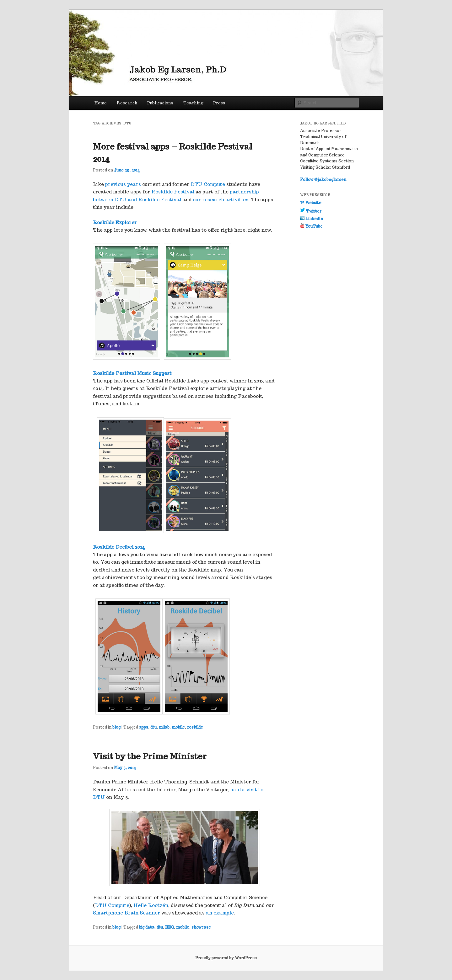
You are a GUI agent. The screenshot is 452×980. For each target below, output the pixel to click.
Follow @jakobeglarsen (323, 179)
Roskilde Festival (173, 192)
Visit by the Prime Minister (150, 756)
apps (144, 727)
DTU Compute (208, 184)
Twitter (311, 211)
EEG (169, 927)
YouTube (311, 226)
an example (220, 913)
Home (101, 103)
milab (164, 727)
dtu (153, 727)
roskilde (195, 727)
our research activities (221, 200)
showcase (201, 927)
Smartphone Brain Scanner (126, 913)
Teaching (193, 103)
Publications (160, 103)
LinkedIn (312, 219)
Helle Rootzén (151, 905)
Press (219, 103)
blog (116, 727)
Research (127, 103)
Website (311, 203)
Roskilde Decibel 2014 (119, 547)
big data (147, 927)
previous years (123, 184)
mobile (178, 727)
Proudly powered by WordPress (226, 958)
